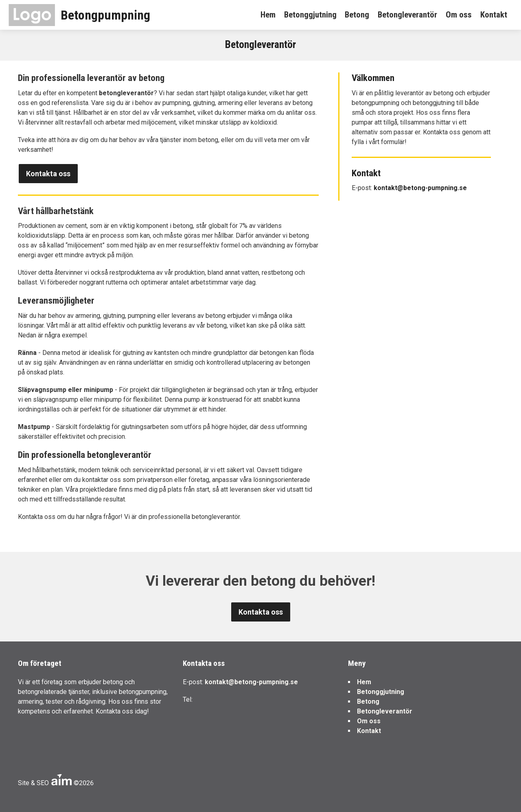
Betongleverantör (407, 15)
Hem (268, 15)
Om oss (459, 15)
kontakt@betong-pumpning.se (420, 188)
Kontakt (494, 15)
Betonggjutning (310, 15)
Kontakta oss (48, 174)
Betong (357, 15)
